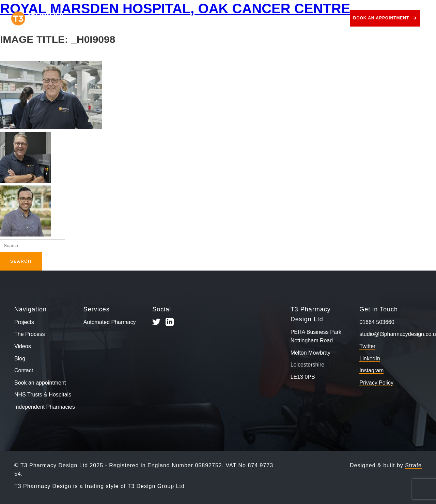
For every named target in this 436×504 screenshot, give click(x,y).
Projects (106, 18)
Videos (274, 18)
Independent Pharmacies (45, 407)
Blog (301, 18)
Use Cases (235, 18)
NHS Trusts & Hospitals (43, 395)
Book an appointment (381, 18)
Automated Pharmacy (110, 322)
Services (191, 18)
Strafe (413, 465)
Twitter (367, 346)
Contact (330, 18)
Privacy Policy (376, 383)
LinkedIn (370, 359)
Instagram (371, 370)
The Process (147, 18)
